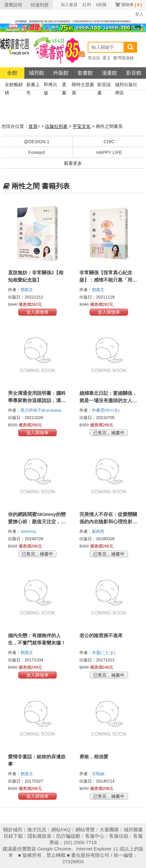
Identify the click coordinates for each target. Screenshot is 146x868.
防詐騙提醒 (68, 836)
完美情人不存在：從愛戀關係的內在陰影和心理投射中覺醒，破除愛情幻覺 (108, 522)
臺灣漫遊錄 (123, 58)
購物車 (132, 5)
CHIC (109, 142)
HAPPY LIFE (109, 152)
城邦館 (36, 73)
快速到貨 (40, 5)
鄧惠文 (27, 290)
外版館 (61, 73)
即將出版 (51, 85)
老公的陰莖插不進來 (101, 635)
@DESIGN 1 (36, 142)
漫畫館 (109, 73)
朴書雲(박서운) (106, 410)
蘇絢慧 (99, 531)
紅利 (87, 5)
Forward (37, 152)
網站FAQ (61, 830)
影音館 (134, 73)
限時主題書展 (83, 85)
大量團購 (109, 830)
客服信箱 (119, 836)
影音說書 (104, 85)
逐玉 (107, 58)
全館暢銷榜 (14, 85)
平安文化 (82, 126)
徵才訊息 (37, 830)
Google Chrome (54, 849)
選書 (64, 85)
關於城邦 (13, 830)
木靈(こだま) (104, 653)
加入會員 (69, 5)
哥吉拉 (94, 58)
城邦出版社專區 (126, 85)
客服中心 (95, 836)
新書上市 (33, 85)
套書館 (85, 73)
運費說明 (13, 5)
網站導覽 (85, 830)
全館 (12, 73)
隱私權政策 (40, 836)
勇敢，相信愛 (94, 757)
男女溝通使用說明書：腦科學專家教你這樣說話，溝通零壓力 (37, 400)
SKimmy (29, 531)
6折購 (101, 5)
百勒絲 (99, 774)
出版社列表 (56, 126)
